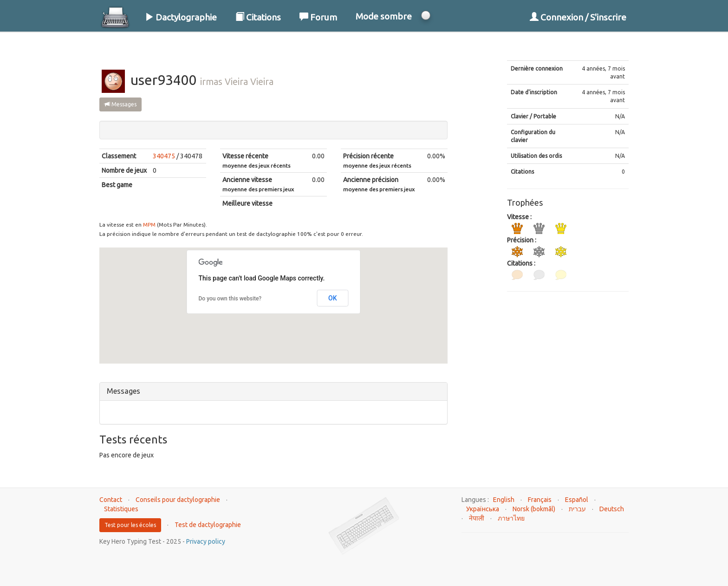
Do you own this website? (230, 299)
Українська (483, 509)
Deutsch (612, 509)
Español (577, 500)
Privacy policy (206, 541)
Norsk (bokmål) (534, 509)
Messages (120, 104)
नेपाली (477, 518)
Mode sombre (384, 16)
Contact (111, 500)
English (504, 500)
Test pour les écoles (130, 525)
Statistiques (121, 509)
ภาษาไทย (511, 518)
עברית (577, 509)
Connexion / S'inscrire (578, 17)
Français (540, 500)
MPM (149, 225)
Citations (258, 17)
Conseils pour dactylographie (178, 500)
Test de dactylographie (208, 525)
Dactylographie (181, 17)
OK (333, 298)
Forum (318, 17)
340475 (164, 156)
